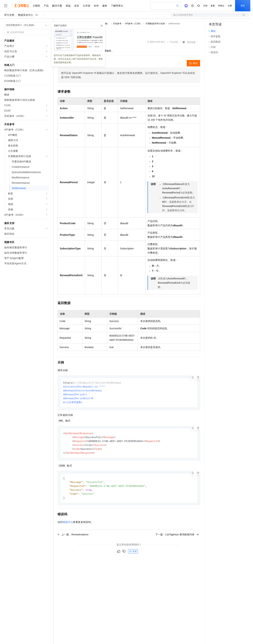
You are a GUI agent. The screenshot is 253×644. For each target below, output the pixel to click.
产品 (46, 6)
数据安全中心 (26, 15)
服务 (105, 6)
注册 (230, 6)
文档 (205, 6)
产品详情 (174, 42)
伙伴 (96, 6)
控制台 (221, 6)
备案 (213, 6)
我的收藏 (191, 42)
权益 (68, 6)
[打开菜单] (6, 6)
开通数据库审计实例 (155, 24)
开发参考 (117, 24)
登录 (243, 6)
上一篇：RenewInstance (73, 538)
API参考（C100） (134, 24)
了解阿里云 (117, 6)
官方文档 (9, 15)
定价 (77, 6)
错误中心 (68, 525)
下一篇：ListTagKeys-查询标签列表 (177, 538)
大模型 (36, 6)
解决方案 (57, 6)
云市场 (86, 6)
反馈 (133, 555)
